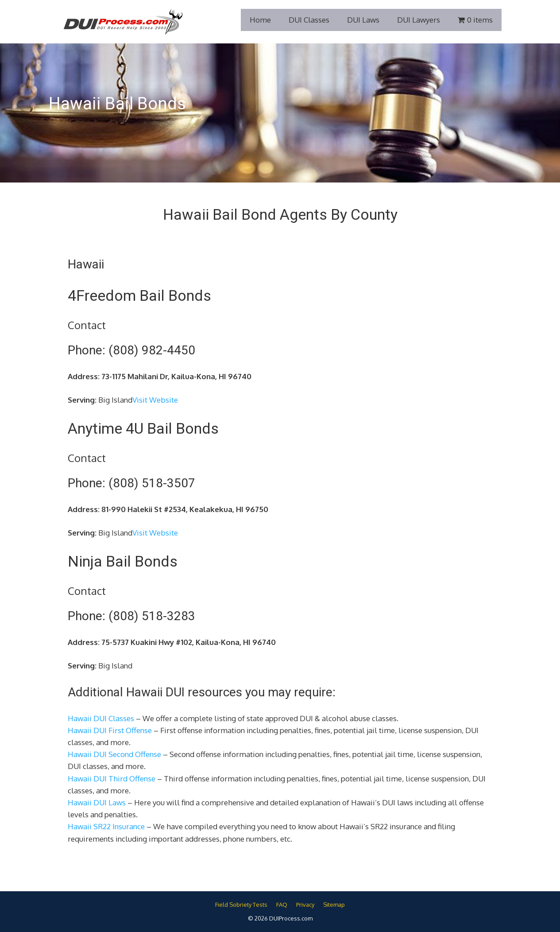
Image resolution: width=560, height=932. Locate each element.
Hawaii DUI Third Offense (112, 779)
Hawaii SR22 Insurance (106, 826)
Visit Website (155, 400)
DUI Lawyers (419, 20)
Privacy (305, 905)
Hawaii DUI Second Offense (114, 754)
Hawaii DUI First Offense (110, 730)
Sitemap (334, 905)
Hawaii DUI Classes (101, 718)
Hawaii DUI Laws (97, 802)
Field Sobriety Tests (241, 905)
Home (260, 20)
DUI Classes (309, 20)
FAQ (282, 905)
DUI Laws (363, 20)
